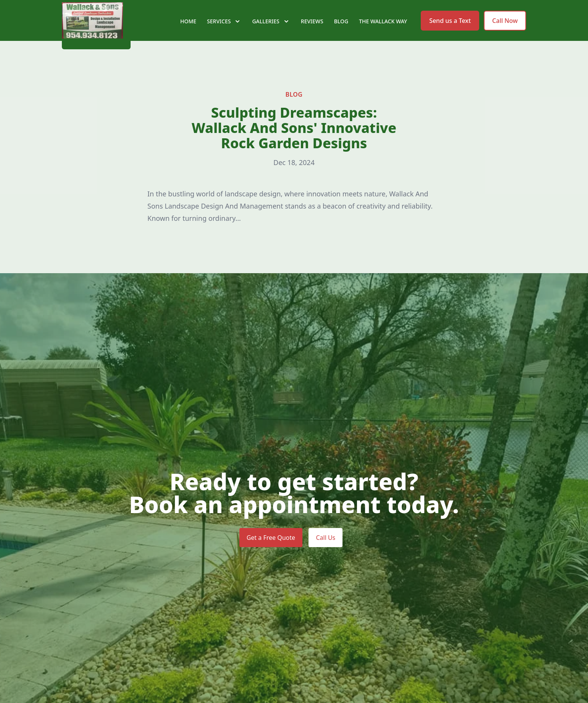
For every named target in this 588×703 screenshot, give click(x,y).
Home (188, 34)
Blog (341, 34)
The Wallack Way (383, 34)
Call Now (505, 34)
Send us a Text (450, 34)
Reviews (312, 34)
